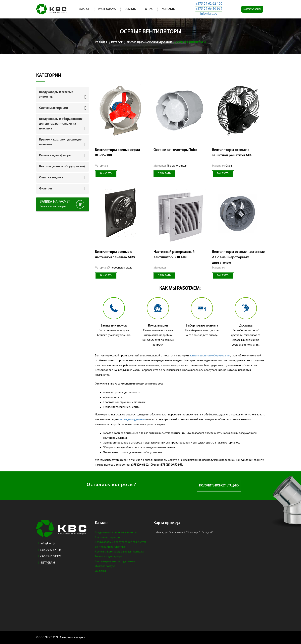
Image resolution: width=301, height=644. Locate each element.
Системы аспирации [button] (53, 108)
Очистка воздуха (105, 566)
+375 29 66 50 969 (209, 9)
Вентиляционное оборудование (115, 561)
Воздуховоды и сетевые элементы (116, 533)
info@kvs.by (209, 14)
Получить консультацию (219, 486)
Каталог (84, 9)
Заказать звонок (252, 9)
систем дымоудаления (132, 420)
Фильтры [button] (46, 189)
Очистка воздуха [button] (51, 178)
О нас (149, 9)
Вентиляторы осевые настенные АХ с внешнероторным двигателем (238, 257)
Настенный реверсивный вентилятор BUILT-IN (174, 255)
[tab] (63, 95)
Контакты (168, 9)
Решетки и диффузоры (109, 557)
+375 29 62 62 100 (209, 4)
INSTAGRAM (48, 563)
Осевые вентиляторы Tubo (175, 150)
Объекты (130, 9)
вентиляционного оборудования (210, 356)
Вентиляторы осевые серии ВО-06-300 (117, 153)
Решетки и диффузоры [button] (55, 156)
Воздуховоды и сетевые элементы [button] (56, 95)
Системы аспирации (107, 537)
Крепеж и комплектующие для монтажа (119, 552)
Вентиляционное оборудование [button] (62, 167)
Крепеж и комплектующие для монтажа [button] (61, 142)
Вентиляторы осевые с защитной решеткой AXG (232, 153)
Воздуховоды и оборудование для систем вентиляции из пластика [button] (61, 124)
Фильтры (100, 571)
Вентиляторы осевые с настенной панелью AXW (115, 255)
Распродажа (107, 9)
